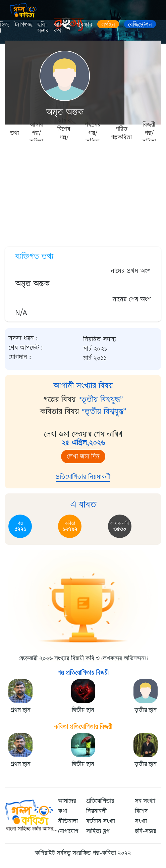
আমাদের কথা (63, 28)
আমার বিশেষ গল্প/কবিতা (64, 133)
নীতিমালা (68, 821)
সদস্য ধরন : (23, 338)
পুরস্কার (85, 25)
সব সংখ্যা (145, 801)
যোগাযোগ (68, 831)
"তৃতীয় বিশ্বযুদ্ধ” (101, 399)
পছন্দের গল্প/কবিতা (93, 133)
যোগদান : (20, 357)
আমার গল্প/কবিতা (36, 133)
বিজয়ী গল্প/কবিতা (149, 133)
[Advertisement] (83, 191)
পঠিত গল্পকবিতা (121, 133)
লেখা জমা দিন (83, 456)
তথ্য (15, 133)
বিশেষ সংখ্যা (141, 816)
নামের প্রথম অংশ (131, 271)
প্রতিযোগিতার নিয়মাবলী (83, 477)
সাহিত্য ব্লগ (98, 831)
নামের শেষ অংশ (132, 299)
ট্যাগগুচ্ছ (23, 25)
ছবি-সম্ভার (43, 28)
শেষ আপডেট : (26, 348)
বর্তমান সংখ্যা (101, 821)
